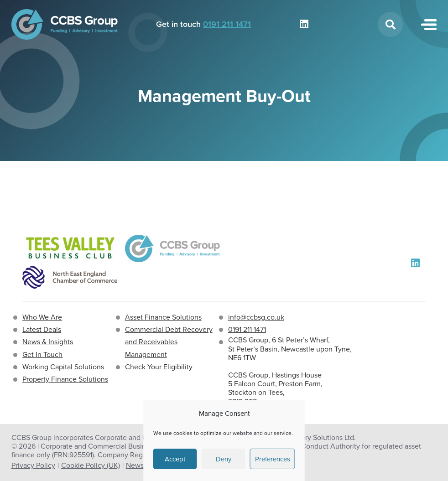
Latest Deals (42, 329)
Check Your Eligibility (159, 367)
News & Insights (48, 342)
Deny (224, 459)
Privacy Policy (33, 465)
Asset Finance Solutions (163, 317)
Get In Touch (42, 354)
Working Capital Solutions (63, 367)
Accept (175, 459)
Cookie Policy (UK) (91, 465)
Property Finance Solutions (65, 379)
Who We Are (42, 317)
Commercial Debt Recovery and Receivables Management (169, 342)
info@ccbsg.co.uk (256, 317)
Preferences (273, 459)
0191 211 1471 (227, 24)
